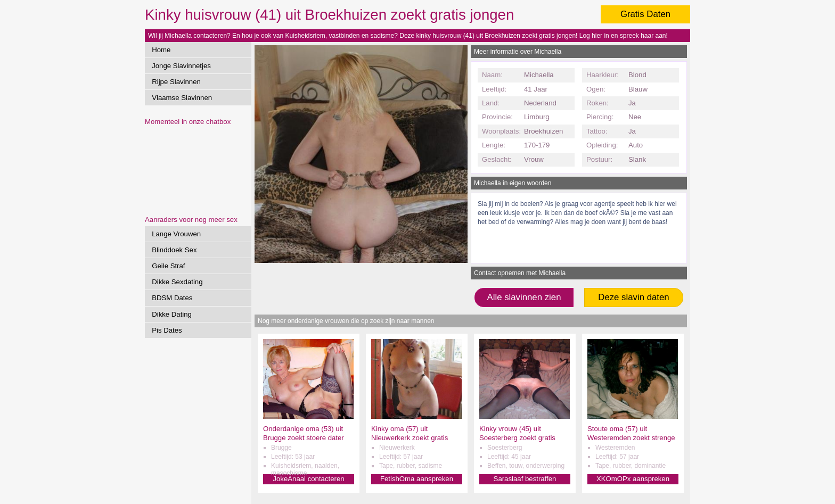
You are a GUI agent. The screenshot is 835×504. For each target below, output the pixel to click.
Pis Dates (167, 330)
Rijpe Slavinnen (176, 82)
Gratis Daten (645, 14)
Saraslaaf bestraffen (525, 479)
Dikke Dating (172, 314)
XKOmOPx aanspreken (633, 479)
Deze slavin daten (633, 297)
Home (161, 50)
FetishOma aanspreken (417, 479)
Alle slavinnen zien (524, 297)
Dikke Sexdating (177, 282)
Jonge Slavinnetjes (181, 66)
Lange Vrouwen (176, 234)
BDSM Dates (172, 298)
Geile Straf (168, 266)
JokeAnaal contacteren (308, 479)
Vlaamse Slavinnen (182, 98)
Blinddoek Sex (174, 250)
